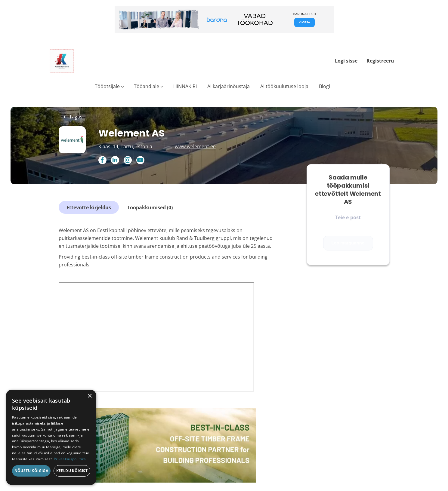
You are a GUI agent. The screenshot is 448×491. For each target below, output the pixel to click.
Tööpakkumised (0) (150, 207)
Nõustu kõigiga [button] (31, 471)
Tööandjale (147, 86)
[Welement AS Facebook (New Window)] (102, 161)
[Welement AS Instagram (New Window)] (128, 161)
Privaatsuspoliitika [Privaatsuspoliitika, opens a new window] (70, 459)
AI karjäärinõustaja (229, 86)
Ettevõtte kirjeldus (89, 207)
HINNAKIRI (185, 86)
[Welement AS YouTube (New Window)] (140, 162)
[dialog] (51, 437)
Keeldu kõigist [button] (72, 471)
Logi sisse (346, 61)
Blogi (324, 86)
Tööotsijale (107, 86)
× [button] (90, 396)
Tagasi (76, 117)
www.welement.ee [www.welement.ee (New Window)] (195, 146)
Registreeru (380, 61)
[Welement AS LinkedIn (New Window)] (115, 161)
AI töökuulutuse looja (284, 86)
